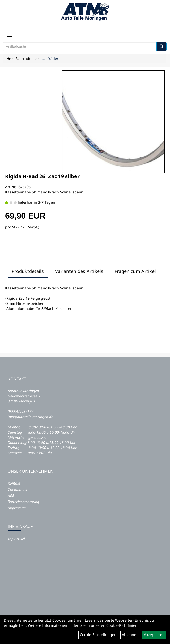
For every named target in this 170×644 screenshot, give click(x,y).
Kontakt (14, 483)
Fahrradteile (26, 59)
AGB (11, 495)
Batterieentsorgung (23, 502)
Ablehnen (130, 635)
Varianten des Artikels (79, 271)
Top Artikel (16, 539)
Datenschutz (18, 489)
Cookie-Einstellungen (98, 635)
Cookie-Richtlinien (122, 625)
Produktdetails (28, 271)
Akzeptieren (154, 635)
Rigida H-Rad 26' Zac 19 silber (42, 176)
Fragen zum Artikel (135, 271)
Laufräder (50, 59)
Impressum (17, 508)
